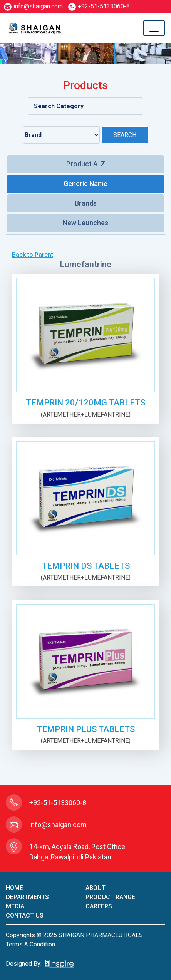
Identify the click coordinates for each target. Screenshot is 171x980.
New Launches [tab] (85, 223)
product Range (110, 897)
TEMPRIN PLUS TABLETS (86, 729)
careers (99, 906)
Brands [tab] (86, 203)
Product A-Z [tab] (86, 164)
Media (15, 906)
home (14, 888)
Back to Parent (33, 255)
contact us (25, 916)
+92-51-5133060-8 (99, 6)
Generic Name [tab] (85, 183)
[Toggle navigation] (154, 28)
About (96, 888)
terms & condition (30, 944)
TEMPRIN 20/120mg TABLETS (85, 403)
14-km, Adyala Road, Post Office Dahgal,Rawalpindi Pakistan (77, 852)
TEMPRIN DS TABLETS (86, 566)
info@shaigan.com (33, 6)
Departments (27, 897)
